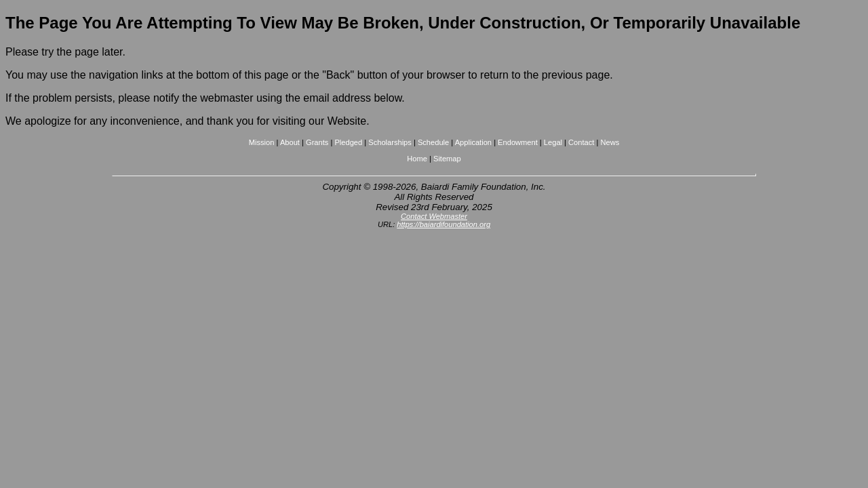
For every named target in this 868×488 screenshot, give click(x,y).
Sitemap (447, 159)
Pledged (348, 142)
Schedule (433, 142)
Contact (581, 142)
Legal (553, 142)
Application (473, 142)
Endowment (518, 142)
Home (417, 159)
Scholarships (390, 142)
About (290, 142)
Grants (317, 142)
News (610, 142)
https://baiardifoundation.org (443, 224)
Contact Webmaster (434, 216)
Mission (262, 142)
